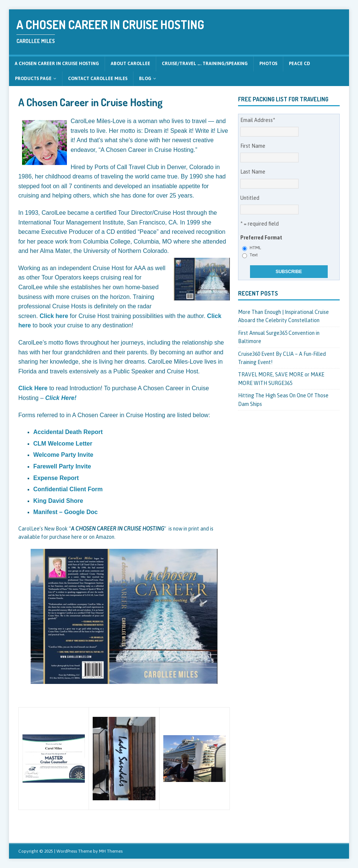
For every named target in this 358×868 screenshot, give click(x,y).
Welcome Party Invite (63, 455)
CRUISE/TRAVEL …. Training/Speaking (205, 64)
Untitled (250, 198)
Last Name (253, 172)
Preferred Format (261, 238)
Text (254, 255)
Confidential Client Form (68, 489)
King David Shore (58, 501)
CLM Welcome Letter (63, 444)
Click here (54, 316)
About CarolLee (130, 64)
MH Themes (111, 851)
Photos (268, 64)
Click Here (33, 388)
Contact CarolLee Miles (98, 79)
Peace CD (300, 64)
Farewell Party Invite (62, 466)
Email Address (258, 120)
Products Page (33, 79)
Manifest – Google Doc (65, 512)
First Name (253, 146)
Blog (145, 79)
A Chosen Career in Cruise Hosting (57, 64)
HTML (255, 248)
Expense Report (56, 478)
